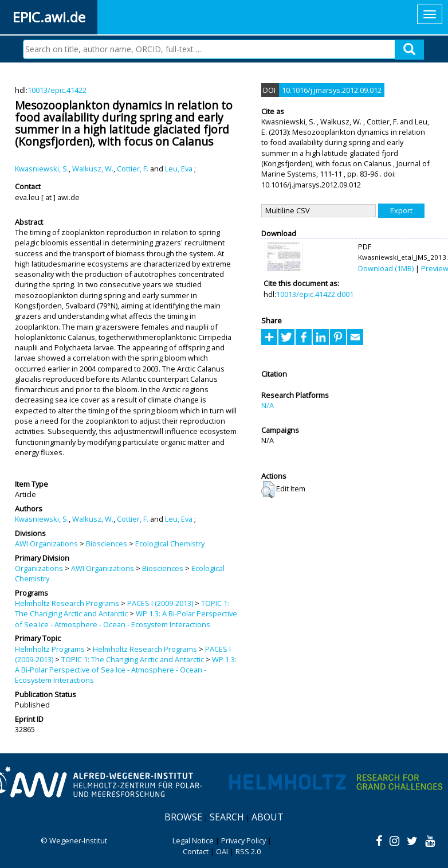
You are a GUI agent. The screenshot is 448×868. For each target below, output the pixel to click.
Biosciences (107, 544)
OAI (222, 851)
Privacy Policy (243, 840)
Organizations (39, 568)
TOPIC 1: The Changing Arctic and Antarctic (122, 608)
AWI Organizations (46, 544)
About (268, 817)
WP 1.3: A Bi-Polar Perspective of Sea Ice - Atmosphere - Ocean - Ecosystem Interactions (126, 619)
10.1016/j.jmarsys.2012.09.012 (332, 90)
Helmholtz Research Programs (67, 603)
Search (227, 817)
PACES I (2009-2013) (160, 603)
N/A (268, 405)
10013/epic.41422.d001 (315, 294)
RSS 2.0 (248, 851)
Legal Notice (193, 840)
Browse (183, 817)
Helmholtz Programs (50, 649)
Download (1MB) (386, 268)
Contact (196, 851)
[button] (268, 490)
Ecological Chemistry (170, 544)
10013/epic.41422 (57, 90)
